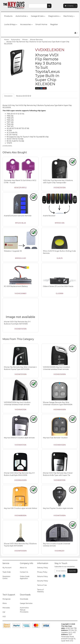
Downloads (24, 599)
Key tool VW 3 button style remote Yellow (20, 508)
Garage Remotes (26, 603)
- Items (69, 6)
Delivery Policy (43, 568)
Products (8, 16)
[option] (17, 63)
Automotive (22, 16)
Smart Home (41, 24)
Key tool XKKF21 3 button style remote (19, 438)
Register (54, 24)
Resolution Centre (6, 577)
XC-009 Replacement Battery (16, 286)
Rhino (5, 603)
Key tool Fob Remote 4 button (55, 438)
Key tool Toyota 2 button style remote (58, 508)
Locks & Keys (11, 24)
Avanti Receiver (49, 216)
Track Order (7, 572)
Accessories (26, 24)
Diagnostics (54, 16)
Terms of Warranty (40, 591)
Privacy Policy (42, 572)
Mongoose (6, 599)
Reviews (24, 96)
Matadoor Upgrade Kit (13, 251)
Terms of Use (42, 585)
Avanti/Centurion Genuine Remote (18, 216)
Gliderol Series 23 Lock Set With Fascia (58, 286)
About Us (23, 568)
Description (8, 96)
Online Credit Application (25, 577)
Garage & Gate (38, 16)
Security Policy (43, 581)
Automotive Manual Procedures (24, 610)
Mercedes (6, 608)
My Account (7, 568)
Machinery (69, 16)
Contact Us (24, 572)
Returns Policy (42, 576)
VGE (4, 617)
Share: (41, 88)
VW (4, 612)
